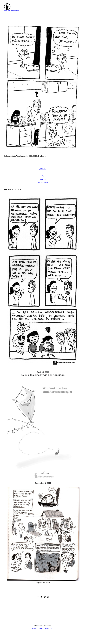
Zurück (43, 179)
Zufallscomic (43, 183)
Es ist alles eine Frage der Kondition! (43, 375)
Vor (43, 176)
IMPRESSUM (37, 629)
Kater (43, 168)
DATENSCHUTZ (48, 629)
